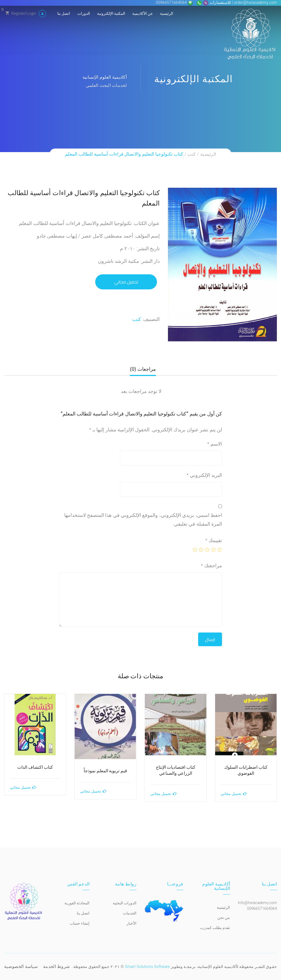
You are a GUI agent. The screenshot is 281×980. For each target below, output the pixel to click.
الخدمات (130, 913)
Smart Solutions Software (147, 967)
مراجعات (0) (143, 369)
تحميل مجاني (126, 282)
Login (31, 13)
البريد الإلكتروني (204, 475)
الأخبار (131, 923)
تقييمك (214, 540)
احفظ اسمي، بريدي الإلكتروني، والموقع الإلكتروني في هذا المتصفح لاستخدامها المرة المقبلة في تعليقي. (143, 519)
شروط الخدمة (56, 966)
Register (18, 13)
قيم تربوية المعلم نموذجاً (106, 771)
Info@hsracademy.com (257, 903)
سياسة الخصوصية (21, 966)
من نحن (224, 918)
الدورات (84, 13)
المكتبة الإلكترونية (111, 13)
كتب (192, 154)
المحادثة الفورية (77, 903)
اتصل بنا (64, 13)
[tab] (143, 371)
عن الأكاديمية (143, 13)
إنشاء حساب (80, 923)
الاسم (215, 444)
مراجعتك (211, 566)
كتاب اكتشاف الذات (35, 767)
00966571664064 (172, 2)
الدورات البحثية (125, 903)
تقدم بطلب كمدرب (215, 928)
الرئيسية (167, 13)
